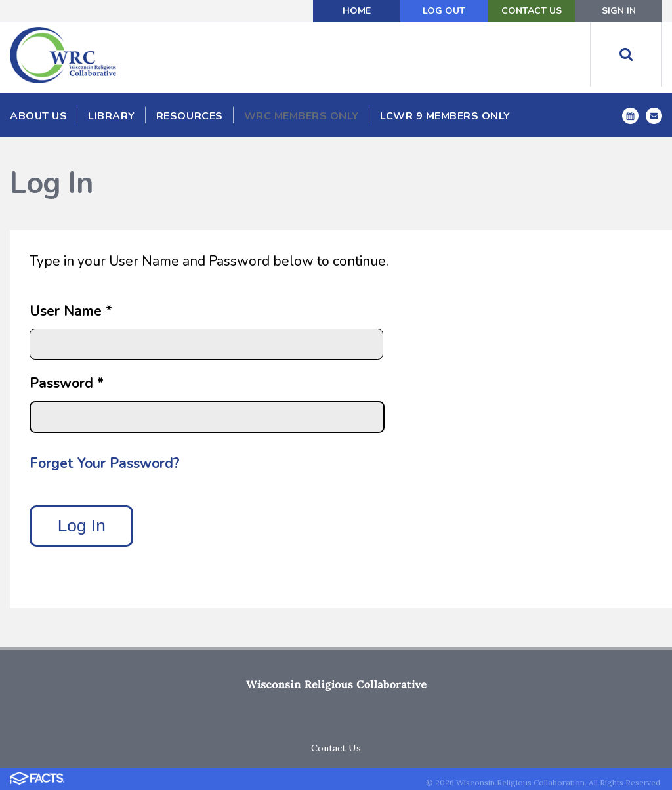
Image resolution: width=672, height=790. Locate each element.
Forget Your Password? (105, 463)
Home (357, 11)
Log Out (444, 11)
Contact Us (532, 11)
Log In (82, 526)
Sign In (619, 11)
